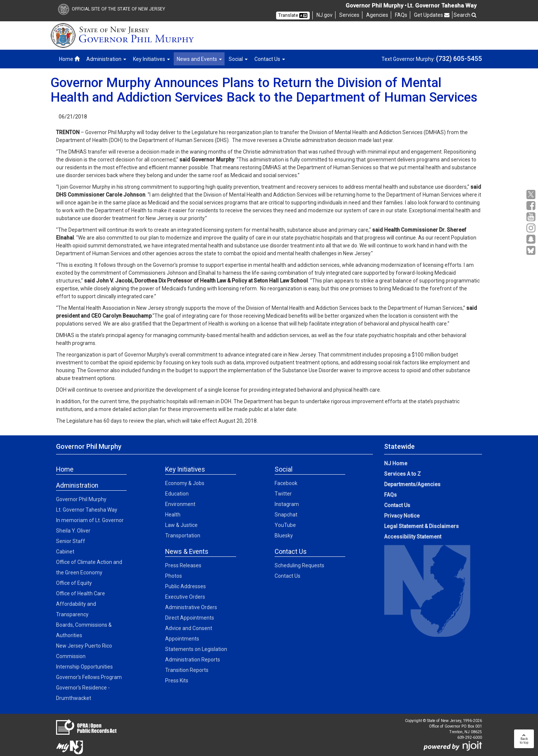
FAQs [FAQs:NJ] (401, 15)
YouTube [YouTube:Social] (285, 525)
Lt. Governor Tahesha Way (442, 6)
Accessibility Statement (413, 537)
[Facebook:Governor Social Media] (532, 206)
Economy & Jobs (185, 483)
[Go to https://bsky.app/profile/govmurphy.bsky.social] (532, 251)
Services (349, 15)
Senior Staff (71, 541)
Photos (174, 576)
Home (69, 59)
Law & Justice (181, 525)
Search (465, 15)
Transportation (183, 536)
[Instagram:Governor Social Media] (532, 228)
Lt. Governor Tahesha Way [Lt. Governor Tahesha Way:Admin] (87, 510)
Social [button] (238, 59)
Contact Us (287, 576)
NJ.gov (324, 15)
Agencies (377, 15)
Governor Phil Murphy (81, 499)
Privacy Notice (402, 516)
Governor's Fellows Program (89, 677)
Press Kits (177, 681)
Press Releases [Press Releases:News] (183, 565)
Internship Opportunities (84, 667)
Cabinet (65, 552)
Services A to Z (402, 474)
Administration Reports (193, 660)
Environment (180, 504)
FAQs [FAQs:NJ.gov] (390, 495)
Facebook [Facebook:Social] (286, 483)
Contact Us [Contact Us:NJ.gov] (397, 505)
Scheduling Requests (299, 565)
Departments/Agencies (412, 484)
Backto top (524, 739)
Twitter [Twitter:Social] (283, 494)
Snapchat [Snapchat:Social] (286, 515)
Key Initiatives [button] (151, 59)
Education (177, 494)
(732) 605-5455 (459, 58)
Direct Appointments (190, 618)
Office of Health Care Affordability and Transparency (81, 604)
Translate (293, 15)
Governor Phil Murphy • (376, 6)
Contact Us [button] (270, 59)
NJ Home (396, 463)
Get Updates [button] (432, 15)
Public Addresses (185, 586)
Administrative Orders (191, 607)
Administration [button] (106, 59)
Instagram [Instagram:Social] (287, 504)
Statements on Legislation (196, 649)
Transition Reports (187, 670)
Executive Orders (185, 597)
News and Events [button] (199, 59)
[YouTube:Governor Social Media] (532, 217)
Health (173, 515)
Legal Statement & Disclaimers (421, 526)
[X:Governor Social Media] (532, 195)
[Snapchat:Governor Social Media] (532, 239)
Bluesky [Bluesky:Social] (284, 536)
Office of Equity (74, 583)
